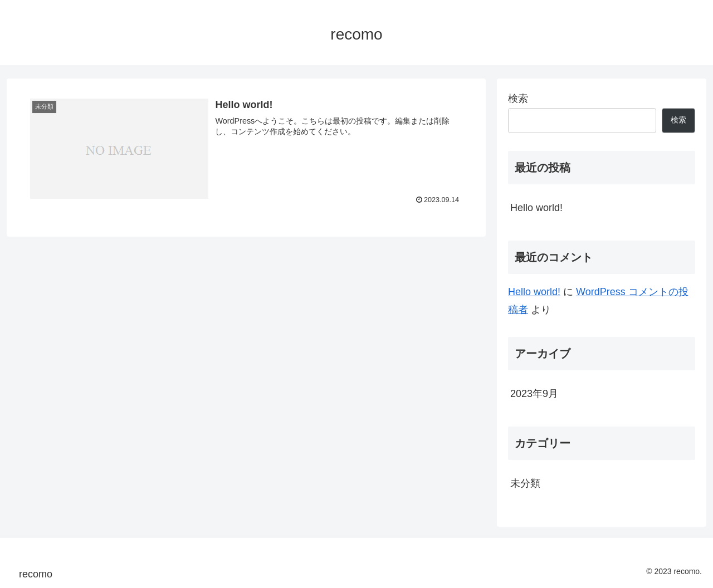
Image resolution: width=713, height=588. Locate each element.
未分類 (525, 483)
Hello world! (536, 208)
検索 (518, 99)
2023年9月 (534, 394)
